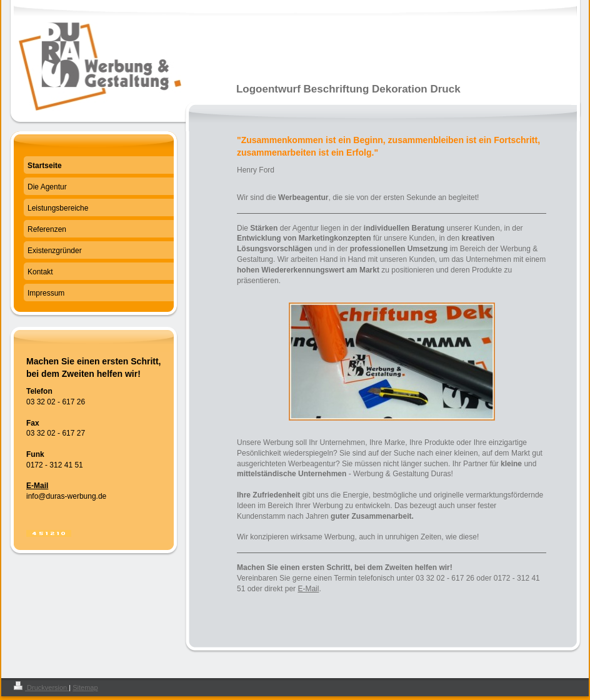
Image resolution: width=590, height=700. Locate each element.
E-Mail (308, 589)
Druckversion (41, 687)
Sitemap (85, 687)
